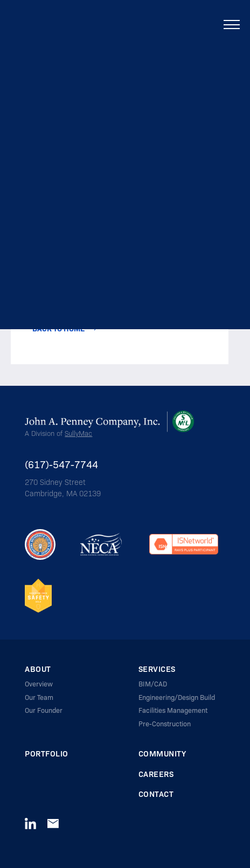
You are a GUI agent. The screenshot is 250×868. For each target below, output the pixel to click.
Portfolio (47, 754)
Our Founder (44, 710)
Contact (156, 794)
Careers (156, 774)
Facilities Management (173, 710)
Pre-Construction (165, 724)
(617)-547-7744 (61, 464)
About (38, 669)
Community (162, 754)
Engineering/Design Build (177, 697)
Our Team (39, 697)
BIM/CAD (153, 684)
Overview (39, 684)
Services (157, 669)
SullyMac (78, 433)
